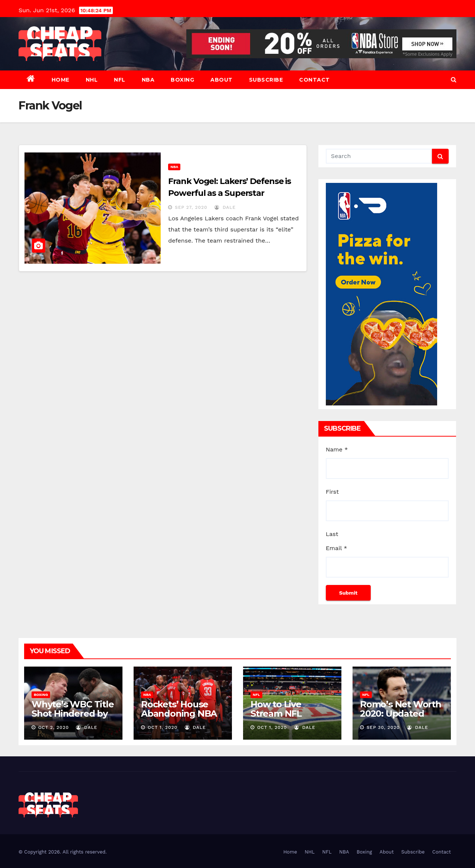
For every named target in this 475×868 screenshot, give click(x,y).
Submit (348, 593)
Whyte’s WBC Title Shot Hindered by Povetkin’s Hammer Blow (73, 718)
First (332, 492)
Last (332, 534)
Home (60, 80)
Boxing (182, 80)
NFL (120, 80)
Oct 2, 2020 (54, 727)
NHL (92, 80)
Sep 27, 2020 (191, 207)
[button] (454, 80)
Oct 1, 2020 (163, 727)
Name (337, 449)
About (222, 80)
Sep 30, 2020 (383, 727)
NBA (148, 80)
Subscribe (266, 80)
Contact (315, 80)
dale (225, 207)
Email (337, 548)
